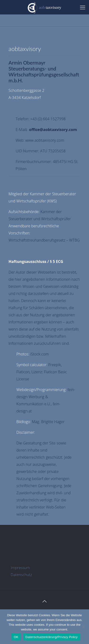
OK (16, 637)
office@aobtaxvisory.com (53, 130)
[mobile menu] (83, 7)
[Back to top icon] (45, 601)
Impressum (20, 568)
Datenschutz (21, 575)
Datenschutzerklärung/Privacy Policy (52, 637)
